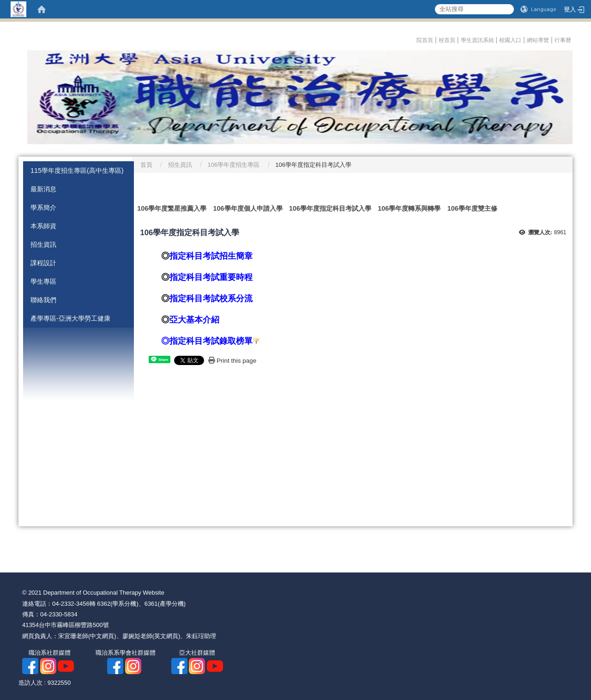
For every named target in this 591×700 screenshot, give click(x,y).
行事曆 (564, 40)
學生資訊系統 (477, 40)
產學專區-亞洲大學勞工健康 (70, 318)
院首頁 (425, 40)
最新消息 (43, 189)
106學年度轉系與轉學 (409, 208)
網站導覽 (538, 40)
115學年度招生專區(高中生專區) (77, 170)
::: (414, 39)
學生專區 (43, 281)
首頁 (146, 165)
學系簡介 (43, 207)
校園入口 (510, 40)
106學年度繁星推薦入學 (172, 208)
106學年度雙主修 (472, 208)
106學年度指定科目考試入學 (330, 208)
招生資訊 (43, 244)
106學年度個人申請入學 (248, 208)
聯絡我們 (43, 300)
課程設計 (43, 263)
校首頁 (447, 40)
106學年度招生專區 (234, 165)
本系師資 (43, 226)
